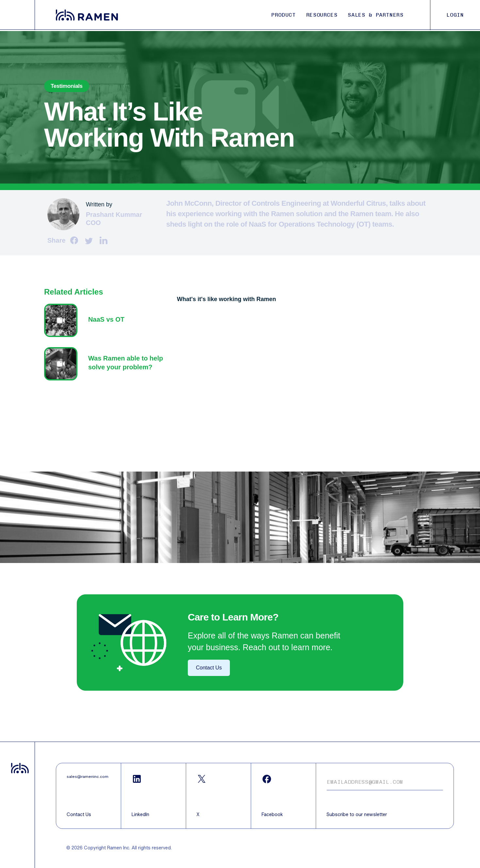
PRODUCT (283, 15)
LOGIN (455, 15)
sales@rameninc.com (88, 777)
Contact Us (209, 668)
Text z (107, 320)
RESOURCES (322, 15)
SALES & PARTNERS (376, 15)
